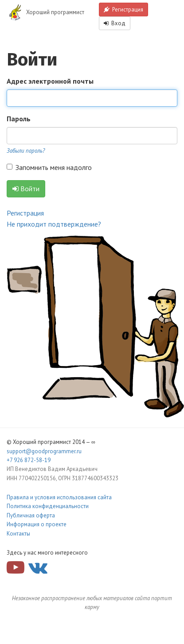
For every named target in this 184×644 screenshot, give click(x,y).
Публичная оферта (31, 515)
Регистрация (123, 10)
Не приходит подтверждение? (54, 224)
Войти (26, 189)
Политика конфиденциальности (48, 506)
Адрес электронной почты (50, 81)
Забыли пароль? (26, 151)
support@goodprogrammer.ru (44, 451)
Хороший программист (55, 12)
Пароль (19, 119)
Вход (115, 23)
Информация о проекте (37, 524)
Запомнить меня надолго (49, 167)
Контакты (18, 534)
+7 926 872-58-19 (29, 460)
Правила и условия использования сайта (59, 497)
